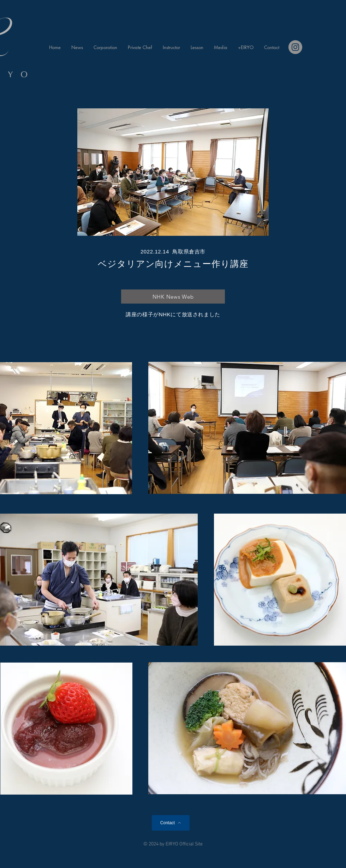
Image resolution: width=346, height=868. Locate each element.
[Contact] (171, 823)
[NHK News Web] (173, 297)
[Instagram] (295, 47)
